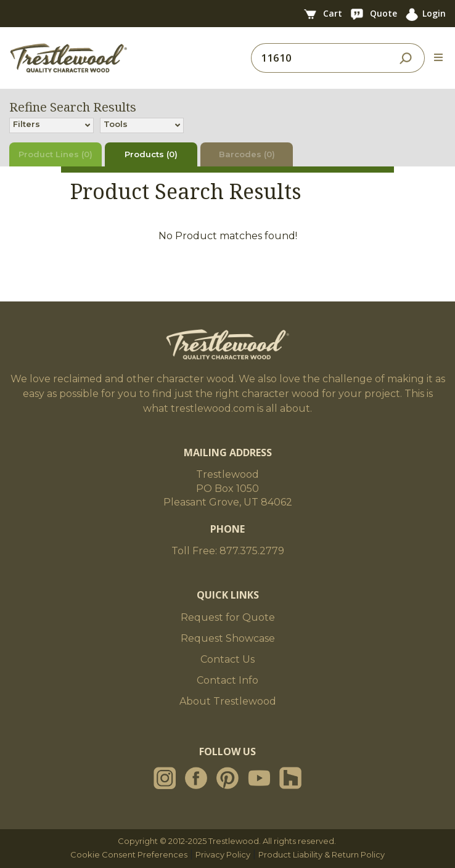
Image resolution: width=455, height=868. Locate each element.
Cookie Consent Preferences (129, 854)
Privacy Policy (223, 854)
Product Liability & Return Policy (322, 854)
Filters (27, 125)
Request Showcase (228, 638)
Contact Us (227, 659)
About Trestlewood (228, 701)
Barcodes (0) (247, 154)
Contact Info (227, 680)
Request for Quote (228, 617)
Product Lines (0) (55, 154)
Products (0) (151, 154)
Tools (116, 125)
